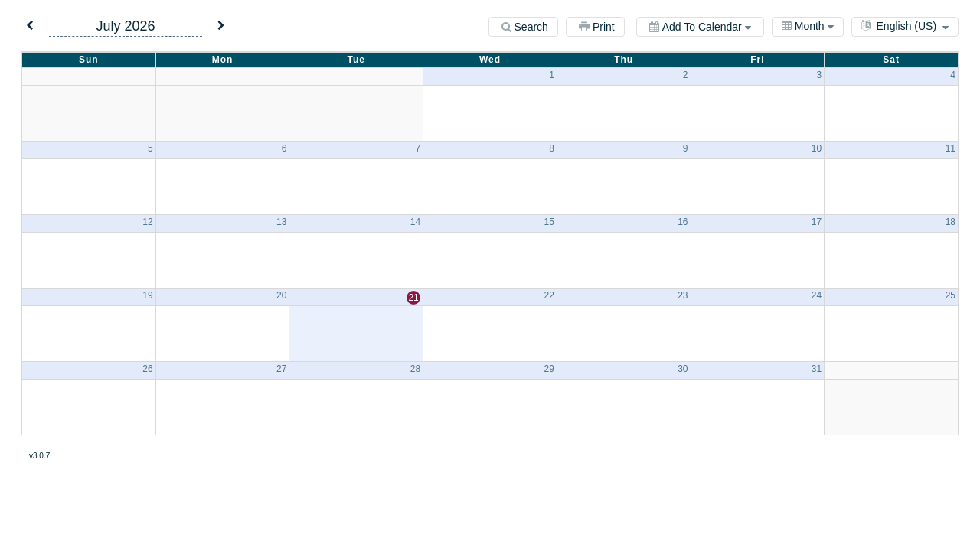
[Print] (595, 27)
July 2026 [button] (125, 26)
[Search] (523, 27)
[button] (30, 26)
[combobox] (808, 27)
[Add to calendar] (700, 27)
